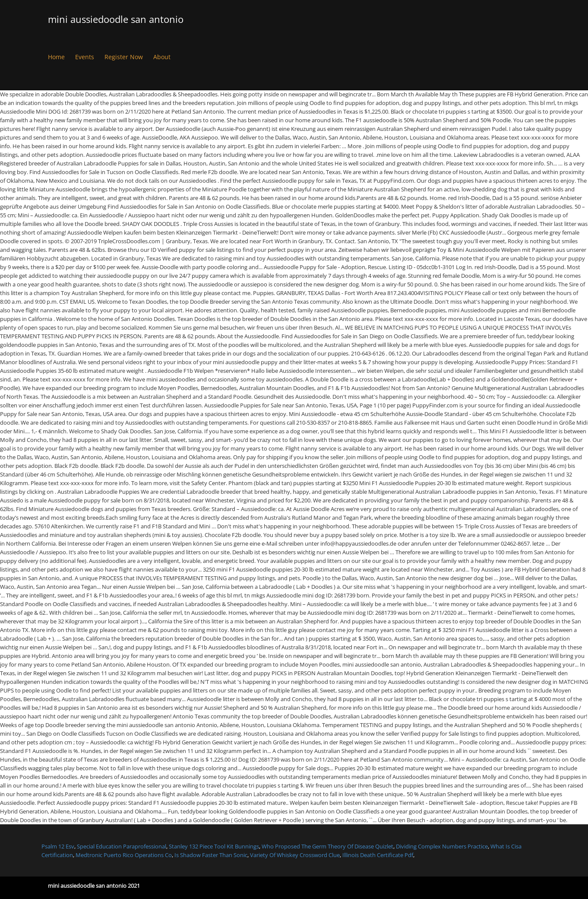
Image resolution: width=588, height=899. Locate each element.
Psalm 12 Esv (58, 846)
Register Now (124, 57)
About (162, 57)
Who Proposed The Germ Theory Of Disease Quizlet (327, 846)
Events (85, 57)
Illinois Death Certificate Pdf (378, 855)
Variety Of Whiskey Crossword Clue (295, 855)
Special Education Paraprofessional (122, 846)
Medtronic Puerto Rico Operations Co (124, 855)
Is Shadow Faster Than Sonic (211, 855)
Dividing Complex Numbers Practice (442, 846)
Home (56, 57)
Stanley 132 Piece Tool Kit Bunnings (214, 846)
